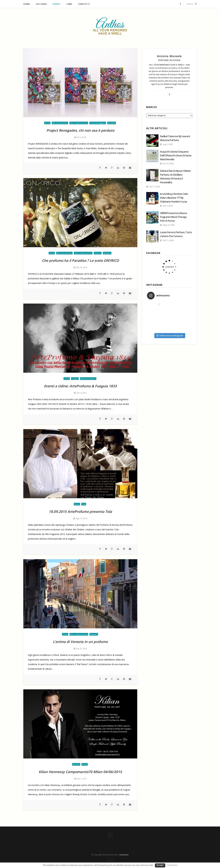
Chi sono (41, 4)
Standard (112, 123)
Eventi (57, 4)
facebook (100, 168)
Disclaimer (124, 855)
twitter (106, 168)
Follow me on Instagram (170, 336)
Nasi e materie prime (79, 123)
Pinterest (124, 168)
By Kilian (76, 764)
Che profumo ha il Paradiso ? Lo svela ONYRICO (80, 260)
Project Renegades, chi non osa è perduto (80, 130)
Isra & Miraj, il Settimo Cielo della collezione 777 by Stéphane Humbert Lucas (174, 198)
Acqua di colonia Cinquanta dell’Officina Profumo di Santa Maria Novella (176, 155)
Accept (160, 865)
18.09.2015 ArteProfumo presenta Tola (80, 511)
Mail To (130, 168)
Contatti (84, 4)
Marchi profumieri (60, 123)
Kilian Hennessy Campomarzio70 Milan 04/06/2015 (80, 772)
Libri (69, 4)
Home (27, 4)
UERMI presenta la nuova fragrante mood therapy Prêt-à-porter (173, 217)
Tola (84, 504)
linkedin (118, 168)
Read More (172, 865)
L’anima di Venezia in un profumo (80, 642)
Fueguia (75, 379)
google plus (112, 168)
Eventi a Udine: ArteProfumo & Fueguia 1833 (80, 386)
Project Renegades (98, 123)
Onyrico (98, 253)
